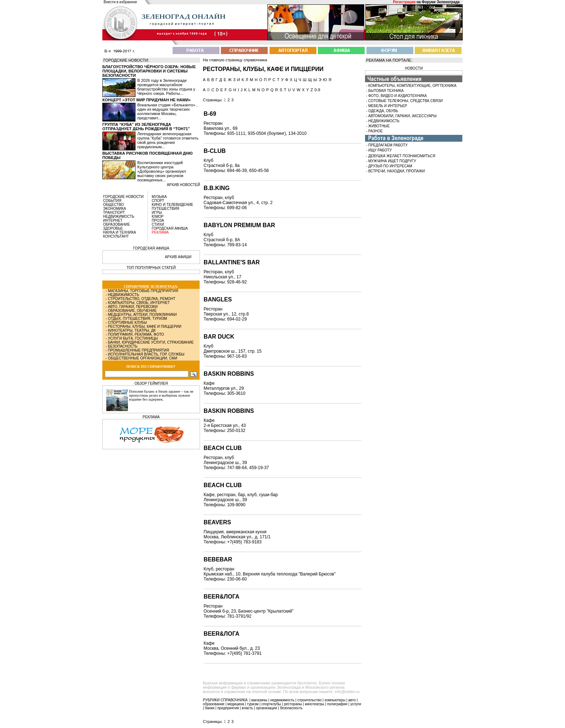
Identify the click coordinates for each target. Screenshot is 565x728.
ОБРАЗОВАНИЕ (117, 224)
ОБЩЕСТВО (114, 205)
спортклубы (271, 704)
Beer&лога (221, 634)
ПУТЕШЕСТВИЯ (165, 209)
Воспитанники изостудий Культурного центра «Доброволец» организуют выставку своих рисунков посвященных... (162, 171)
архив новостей (183, 185)
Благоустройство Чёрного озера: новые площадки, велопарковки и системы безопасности (149, 71)
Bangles (218, 299)
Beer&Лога (221, 597)
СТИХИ (158, 224)
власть (247, 708)
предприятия (228, 708)
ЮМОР (158, 217)
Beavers (217, 522)
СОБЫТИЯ (112, 201)
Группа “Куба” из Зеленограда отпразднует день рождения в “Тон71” (146, 127)
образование (214, 704)
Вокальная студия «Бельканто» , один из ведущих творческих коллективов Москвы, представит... (167, 111)
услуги (356, 704)
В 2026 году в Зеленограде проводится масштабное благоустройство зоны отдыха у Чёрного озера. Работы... (166, 87)
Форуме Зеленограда (441, 2)
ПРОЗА (158, 220)
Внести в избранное (121, 2)
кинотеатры (315, 704)
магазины (259, 700)
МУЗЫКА (159, 197)
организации (267, 708)
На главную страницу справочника (235, 60)
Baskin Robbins (229, 374)
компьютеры (335, 700)
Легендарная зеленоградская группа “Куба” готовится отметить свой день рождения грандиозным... (168, 140)
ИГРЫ (157, 213)
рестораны (293, 704)
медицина (236, 704)
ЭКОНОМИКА (115, 209)
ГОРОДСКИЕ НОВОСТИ (123, 197)
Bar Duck (219, 337)
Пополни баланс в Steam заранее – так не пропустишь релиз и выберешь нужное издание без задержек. (161, 395)
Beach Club (223, 448)
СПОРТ (158, 201)
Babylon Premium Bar (239, 225)
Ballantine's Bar (232, 262)
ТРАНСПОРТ (114, 213)
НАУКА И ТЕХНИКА (119, 232)
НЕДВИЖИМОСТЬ (119, 217)
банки (210, 708)
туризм (253, 704)
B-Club (215, 151)
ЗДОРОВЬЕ (113, 228)
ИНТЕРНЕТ (113, 220)
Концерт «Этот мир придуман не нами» (146, 100)
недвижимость (282, 700)
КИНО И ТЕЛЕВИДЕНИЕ (172, 205)
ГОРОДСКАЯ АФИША (170, 228)
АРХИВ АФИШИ (178, 257)
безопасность (291, 708)
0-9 (317, 90)
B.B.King (217, 188)
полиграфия (337, 704)
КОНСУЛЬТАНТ (116, 236)
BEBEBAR (218, 559)
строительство (309, 700)
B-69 (210, 114)
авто (352, 700)
